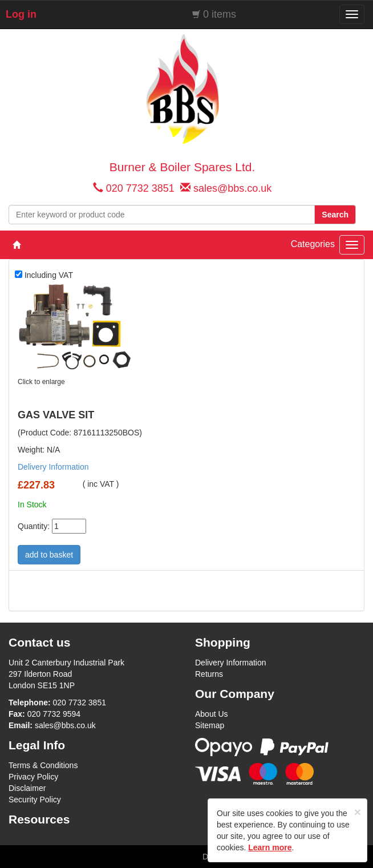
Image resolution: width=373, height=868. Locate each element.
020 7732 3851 (140, 188)
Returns (209, 674)
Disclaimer (27, 788)
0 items (220, 14)
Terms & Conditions (43, 765)
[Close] (358, 812)
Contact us (40, 642)
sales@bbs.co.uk (232, 188)
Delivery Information (53, 467)
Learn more (270, 847)
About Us (212, 714)
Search (335, 215)
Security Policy (35, 800)
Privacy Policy (33, 777)
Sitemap (210, 725)
